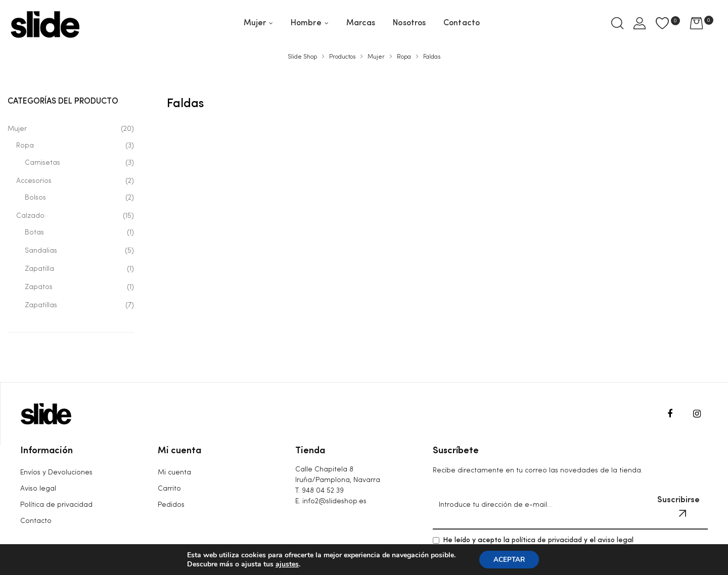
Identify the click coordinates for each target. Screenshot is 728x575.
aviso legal (616, 540)
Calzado (30, 216)
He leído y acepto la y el (533, 540)
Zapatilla (39, 269)
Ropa (25, 146)
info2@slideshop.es (334, 501)
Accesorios (34, 181)
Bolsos (35, 198)
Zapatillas (41, 305)
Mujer (17, 129)
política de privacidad (547, 540)
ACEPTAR (509, 559)
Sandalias (41, 251)
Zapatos (39, 287)
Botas (34, 232)
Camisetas (42, 163)
